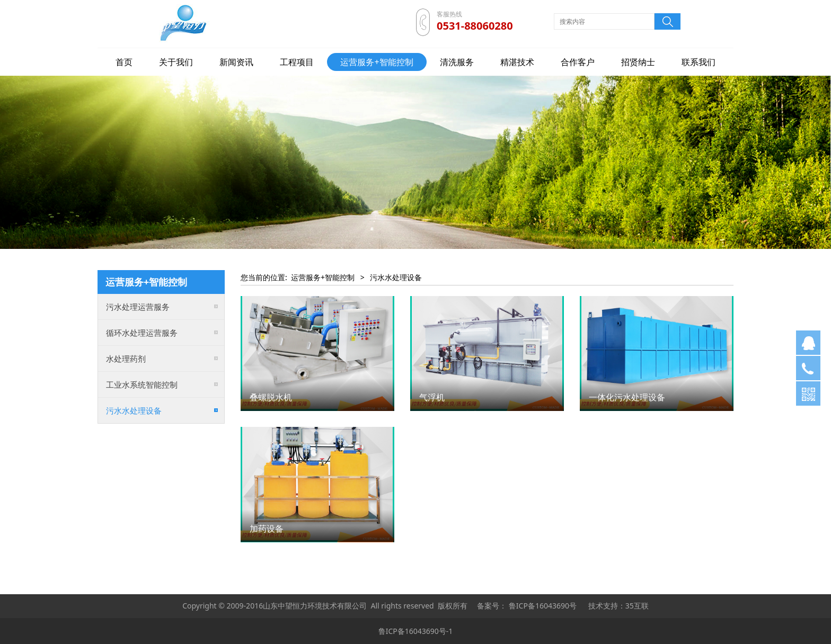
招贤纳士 (638, 62)
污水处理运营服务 (138, 307)
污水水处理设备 (134, 410)
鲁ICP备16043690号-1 (416, 631)
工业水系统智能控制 (142, 384)
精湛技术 (517, 62)
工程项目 (297, 62)
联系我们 (699, 62)
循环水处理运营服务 (142, 333)
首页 (124, 62)
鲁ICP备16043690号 (543, 606)
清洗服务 (457, 62)
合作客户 (578, 62)
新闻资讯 (236, 62)
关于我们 (176, 62)
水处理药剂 (126, 359)
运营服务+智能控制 (377, 62)
